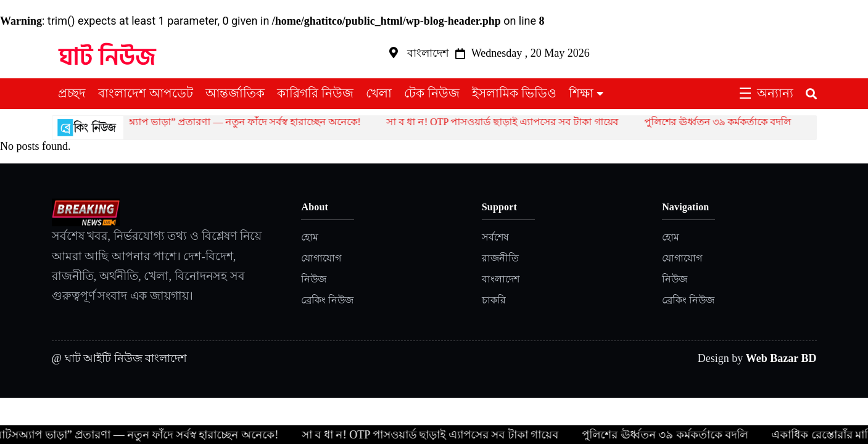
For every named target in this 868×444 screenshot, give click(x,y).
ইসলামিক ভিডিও (514, 93)
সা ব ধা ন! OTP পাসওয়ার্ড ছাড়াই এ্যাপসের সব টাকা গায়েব (509, 122)
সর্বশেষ (495, 237)
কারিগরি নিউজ (315, 93)
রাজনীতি (500, 258)
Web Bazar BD (781, 358)
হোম (310, 237)
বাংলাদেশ (501, 279)
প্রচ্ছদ (72, 93)
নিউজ (314, 279)
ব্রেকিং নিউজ (327, 300)
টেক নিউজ (432, 93)
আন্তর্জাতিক (235, 93)
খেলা (379, 93)
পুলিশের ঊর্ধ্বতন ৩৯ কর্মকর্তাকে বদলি (724, 122)
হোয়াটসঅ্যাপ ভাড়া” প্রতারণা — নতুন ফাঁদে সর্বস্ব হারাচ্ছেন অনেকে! (234, 122)
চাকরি (494, 300)
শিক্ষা (581, 93)
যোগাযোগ (321, 258)
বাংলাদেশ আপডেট (146, 93)
